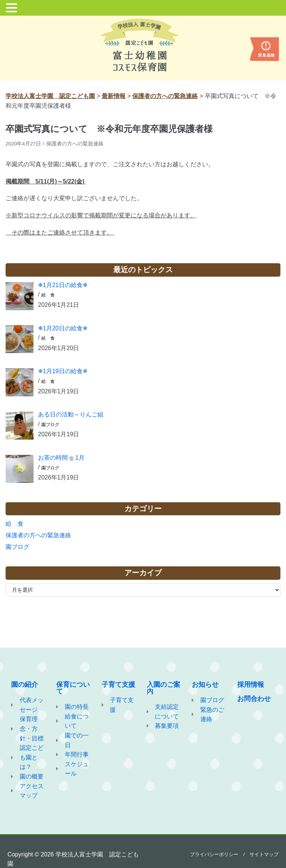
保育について (73, 688)
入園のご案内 (163, 688)
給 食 (48, 295)
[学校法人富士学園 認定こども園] (143, 45)
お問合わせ (254, 699)
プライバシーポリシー (214, 854)
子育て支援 (118, 685)
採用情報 (251, 685)
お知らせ (205, 685)
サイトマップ (264, 854)
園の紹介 (25, 685)
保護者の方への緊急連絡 (75, 144)
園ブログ (50, 425)
